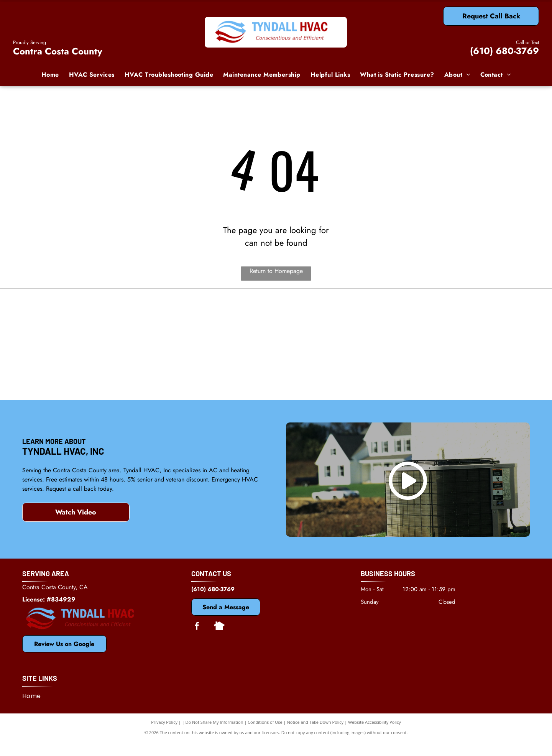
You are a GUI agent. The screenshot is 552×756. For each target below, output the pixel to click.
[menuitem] (50, 74)
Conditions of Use (265, 737)
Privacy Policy (164, 737)
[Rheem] (276, 380)
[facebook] (197, 642)
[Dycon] (445, 323)
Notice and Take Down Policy (315, 737)
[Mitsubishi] (276, 323)
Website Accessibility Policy (375, 737)
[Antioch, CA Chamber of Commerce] (445, 380)
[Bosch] (107, 380)
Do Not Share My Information (214, 737)
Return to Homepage (276, 271)
